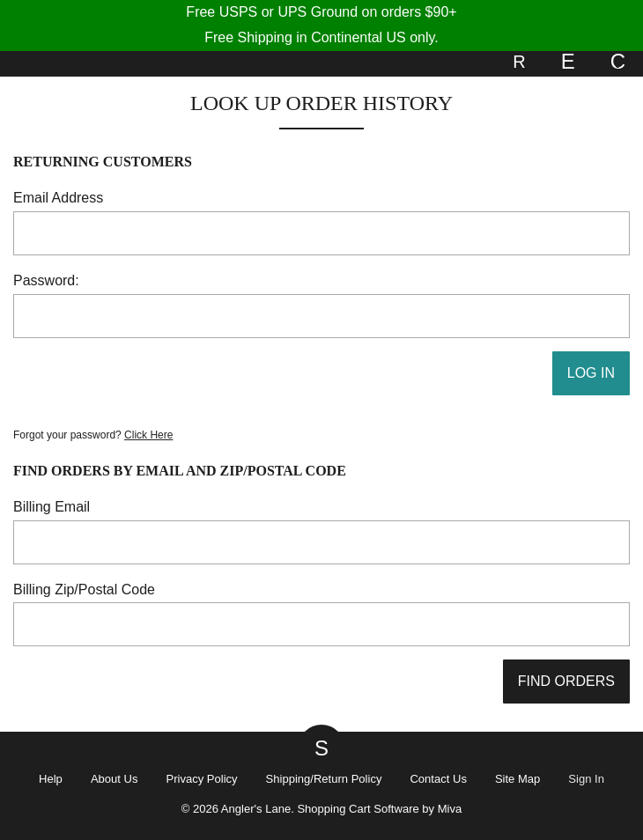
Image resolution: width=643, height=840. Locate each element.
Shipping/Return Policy (324, 779)
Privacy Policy (201, 779)
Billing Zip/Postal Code (84, 589)
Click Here (148, 435)
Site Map (517, 779)
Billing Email (52, 507)
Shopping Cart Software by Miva (379, 809)
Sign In (586, 779)
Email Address (58, 198)
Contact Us (438, 779)
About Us (115, 779)
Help (51, 779)
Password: (46, 280)
